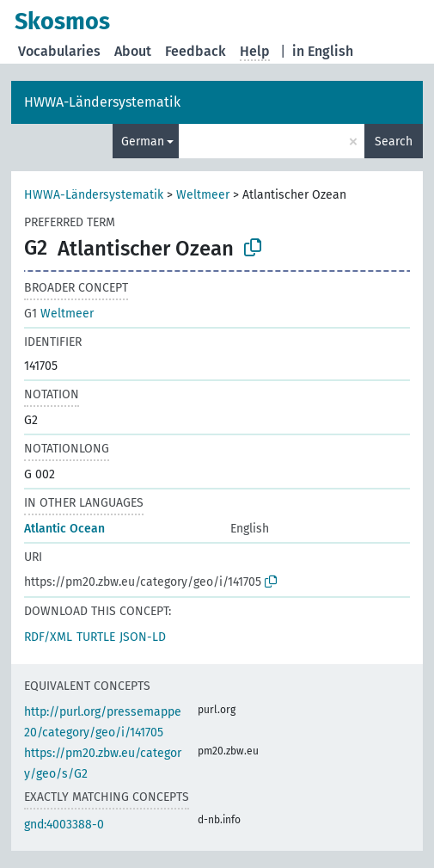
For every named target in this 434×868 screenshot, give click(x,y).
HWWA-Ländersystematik (102, 102)
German (143, 142)
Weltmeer (203, 195)
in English (323, 51)
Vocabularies (59, 51)
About (133, 51)
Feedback (196, 51)
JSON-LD (143, 637)
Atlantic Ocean (64, 529)
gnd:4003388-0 (64, 825)
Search (394, 142)
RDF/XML (48, 637)
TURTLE (96, 637)
